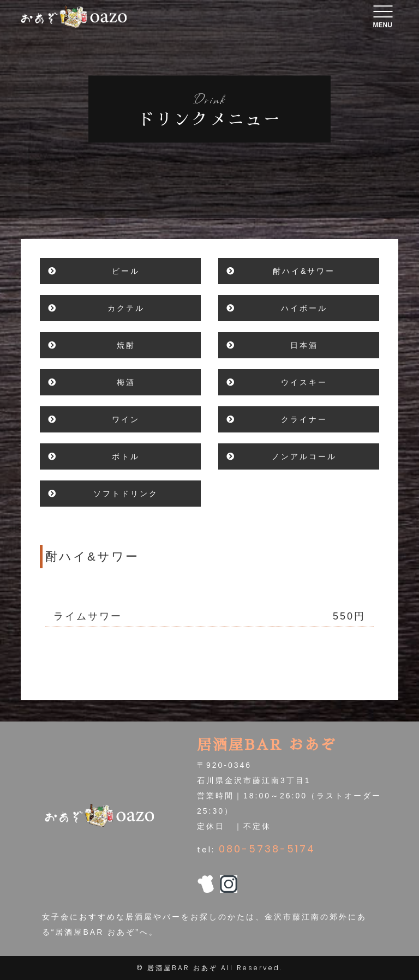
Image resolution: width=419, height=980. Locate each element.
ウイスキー (304, 382)
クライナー (304, 419)
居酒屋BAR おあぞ (182, 968)
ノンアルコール (304, 456)
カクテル (126, 308)
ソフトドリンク (126, 494)
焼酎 (126, 345)
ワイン (126, 419)
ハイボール (304, 308)
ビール (126, 271)
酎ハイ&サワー (304, 271)
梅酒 (126, 382)
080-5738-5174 (267, 849)
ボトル (126, 456)
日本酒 (304, 345)
